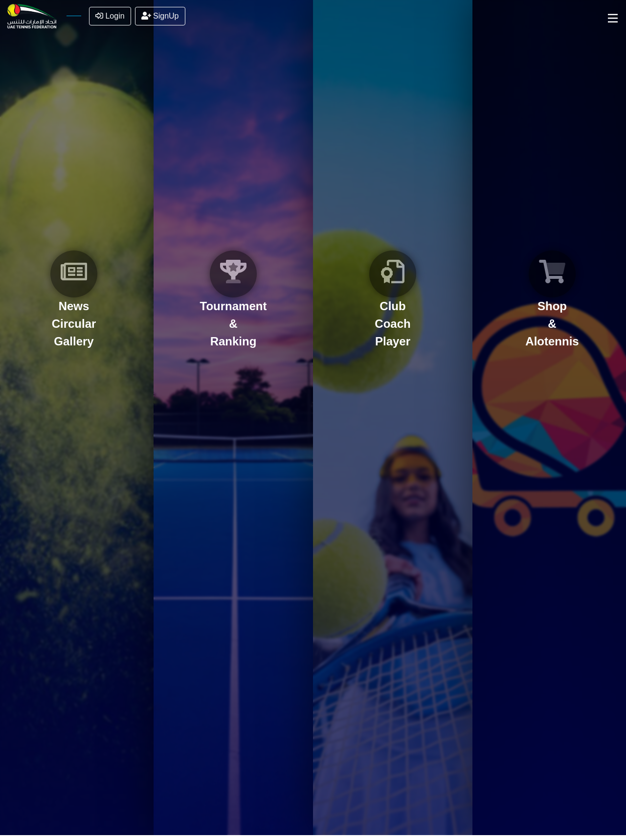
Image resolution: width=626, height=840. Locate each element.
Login (110, 16)
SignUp (160, 16)
